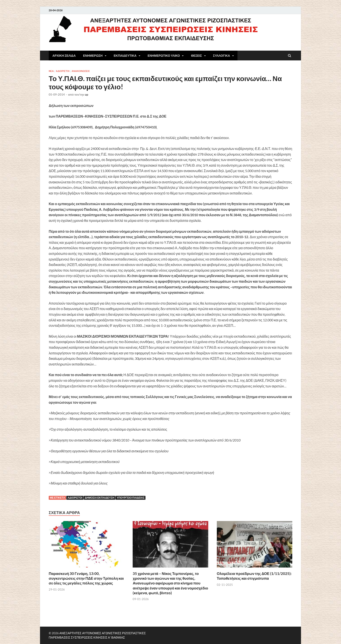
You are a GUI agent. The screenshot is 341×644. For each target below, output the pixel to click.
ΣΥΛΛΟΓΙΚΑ (222, 56)
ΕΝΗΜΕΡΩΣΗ (93, 56)
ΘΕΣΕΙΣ (196, 56)
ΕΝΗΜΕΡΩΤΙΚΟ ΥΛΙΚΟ (164, 56)
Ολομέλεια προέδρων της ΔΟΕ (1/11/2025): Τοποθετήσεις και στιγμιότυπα (254, 576)
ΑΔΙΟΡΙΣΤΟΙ (63, 71)
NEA (51, 71)
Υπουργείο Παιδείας (130, 498)
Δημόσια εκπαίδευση (100, 498)
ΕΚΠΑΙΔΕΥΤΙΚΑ (125, 56)
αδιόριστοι (75, 498)
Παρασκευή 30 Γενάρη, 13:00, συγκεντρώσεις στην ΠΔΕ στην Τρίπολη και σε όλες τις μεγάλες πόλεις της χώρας (86, 578)
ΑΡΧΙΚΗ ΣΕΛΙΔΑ (64, 56)
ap (87, 95)
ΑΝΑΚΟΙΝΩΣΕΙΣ (81, 71)
